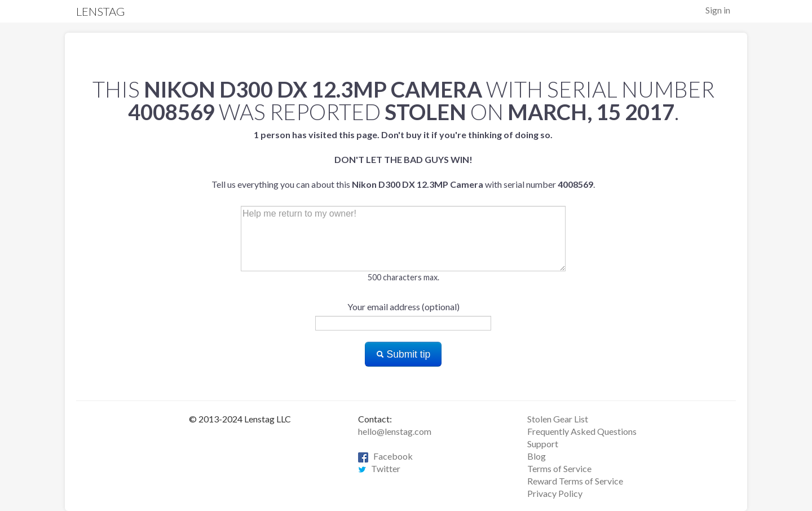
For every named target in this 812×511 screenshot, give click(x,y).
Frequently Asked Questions (582, 431)
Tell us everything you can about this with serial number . (403, 159)
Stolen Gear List (558, 419)
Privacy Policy (555, 493)
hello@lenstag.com (395, 431)
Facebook (385, 456)
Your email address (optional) (403, 307)
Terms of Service (559, 468)
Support (543, 444)
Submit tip (403, 354)
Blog (537, 456)
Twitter (379, 468)
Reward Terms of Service (575, 481)
